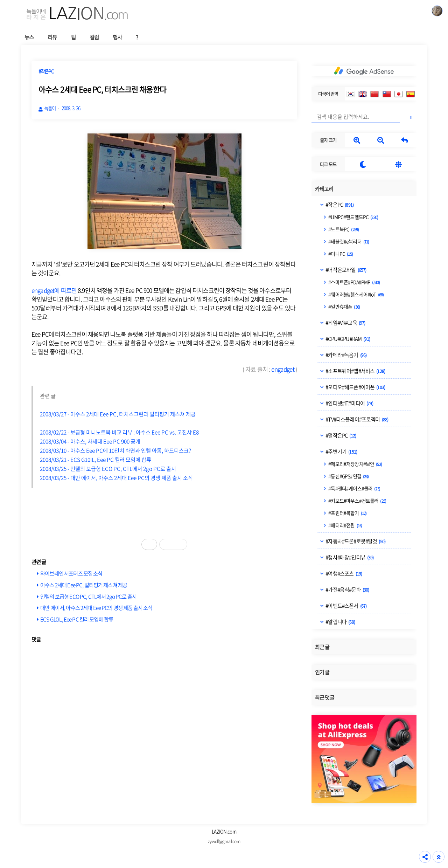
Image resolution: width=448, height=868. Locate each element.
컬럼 (94, 37)
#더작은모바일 (345, 270)
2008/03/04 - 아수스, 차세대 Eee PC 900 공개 (90, 441)
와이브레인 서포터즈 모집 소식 (71, 573)
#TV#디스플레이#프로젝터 (356, 419)
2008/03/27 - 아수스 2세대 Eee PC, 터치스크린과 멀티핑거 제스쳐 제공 (118, 414)
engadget (283, 369)
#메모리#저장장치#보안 (355, 464)
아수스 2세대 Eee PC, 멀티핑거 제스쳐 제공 (84, 585)
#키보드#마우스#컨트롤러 (357, 501)
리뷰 (52, 37)
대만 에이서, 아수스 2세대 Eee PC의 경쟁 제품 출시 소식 (96, 608)
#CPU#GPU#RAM (347, 339)
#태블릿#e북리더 (348, 241)
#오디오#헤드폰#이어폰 (355, 387)
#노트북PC (343, 229)
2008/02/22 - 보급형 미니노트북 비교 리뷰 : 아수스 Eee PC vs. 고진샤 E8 (119, 432)
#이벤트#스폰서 (346, 606)
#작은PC (339, 205)
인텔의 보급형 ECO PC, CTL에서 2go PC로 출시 (88, 596)
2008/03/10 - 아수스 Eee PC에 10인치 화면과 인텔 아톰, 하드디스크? (115, 450)
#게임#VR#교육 (345, 323)
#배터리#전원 (345, 525)
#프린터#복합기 (347, 513)
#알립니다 (340, 622)
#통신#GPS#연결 (348, 476)
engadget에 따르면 (54, 290)
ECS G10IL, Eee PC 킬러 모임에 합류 (77, 619)
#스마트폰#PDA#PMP (354, 282)
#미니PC (340, 254)
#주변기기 (341, 452)
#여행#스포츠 (343, 573)
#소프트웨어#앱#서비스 (355, 371)
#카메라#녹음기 (346, 355)
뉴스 (29, 37)
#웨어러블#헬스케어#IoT (356, 294)
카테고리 (324, 189)
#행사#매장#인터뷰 (349, 557)
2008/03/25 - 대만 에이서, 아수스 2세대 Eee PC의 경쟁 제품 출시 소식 (116, 478)
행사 (117, 37)
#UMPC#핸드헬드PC (353, 217)
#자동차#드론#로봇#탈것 (355, 541)
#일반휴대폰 (344, 306)
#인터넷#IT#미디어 (349, 403)
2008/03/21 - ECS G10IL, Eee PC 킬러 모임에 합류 (96, 459)
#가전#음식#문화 (347, 590)
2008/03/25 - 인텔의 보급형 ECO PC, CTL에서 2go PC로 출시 (108, 469)
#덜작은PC (340, 435)
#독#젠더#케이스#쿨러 (354, 488)
